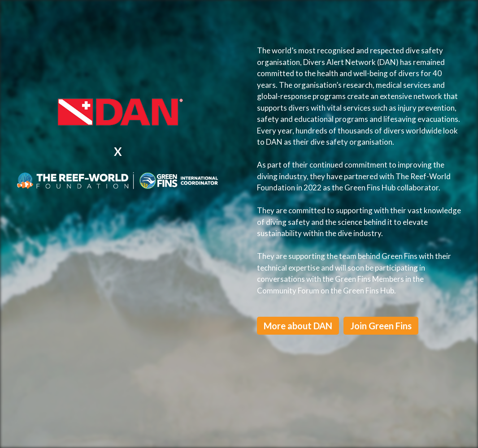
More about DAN (298, 326)
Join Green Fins (381, 326)
